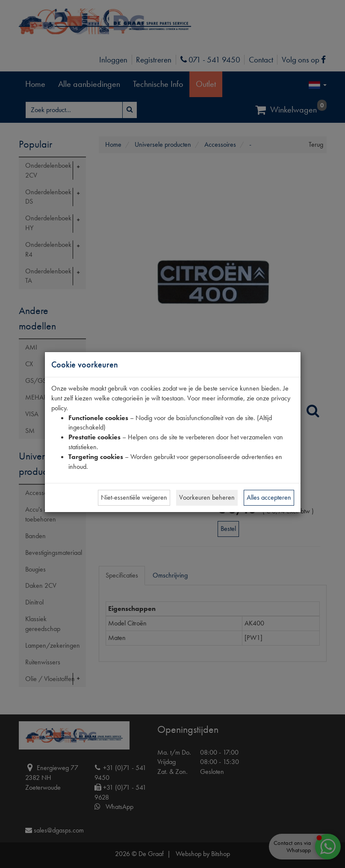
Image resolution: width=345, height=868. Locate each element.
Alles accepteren (269, 497)
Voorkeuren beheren (207, 497)
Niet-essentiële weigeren (134, 497)
